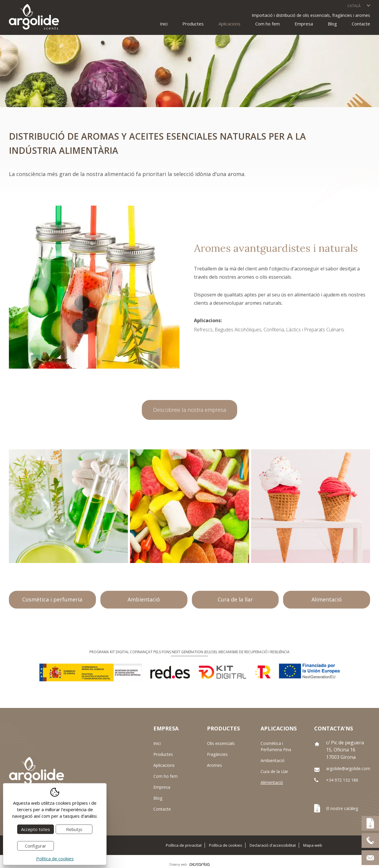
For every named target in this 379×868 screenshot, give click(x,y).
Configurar (36, 846)
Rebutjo (74, 829)
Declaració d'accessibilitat (273, 845)
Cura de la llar (235, 599)
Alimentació (327, 599)
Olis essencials (221, 743)
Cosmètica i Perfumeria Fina (276, 746)
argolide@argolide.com (348, 768)
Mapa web (313, 845)
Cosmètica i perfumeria (52, 599)
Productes (163, 754)
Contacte (361, 24)
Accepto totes (36, 829)
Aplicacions (164, 765)
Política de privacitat (184, 845)
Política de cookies (226, 845)
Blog (332, 24)
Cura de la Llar (274, 771)
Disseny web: (189, 864)
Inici (164, 24)
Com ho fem (268, 24)
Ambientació (144, 599)
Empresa (304, 24)
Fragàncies (217, 754)
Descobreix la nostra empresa (189, 410)
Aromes (215, 765)
